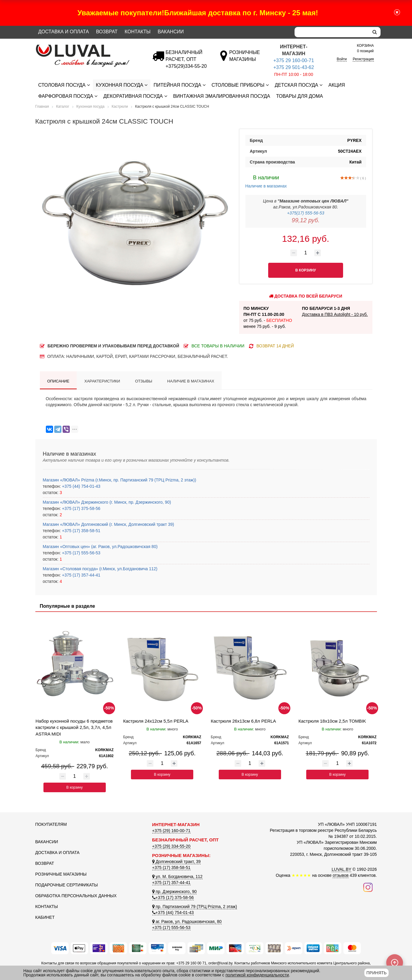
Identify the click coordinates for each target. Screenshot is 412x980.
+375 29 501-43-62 (294, 67)
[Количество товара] (306, 253)
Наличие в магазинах (266, 181)
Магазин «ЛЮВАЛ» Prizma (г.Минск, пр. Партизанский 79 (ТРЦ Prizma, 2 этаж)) (120, 480)
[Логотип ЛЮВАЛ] (89, 47)
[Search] (332, 32)
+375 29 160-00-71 (294, 60)
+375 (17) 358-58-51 (81, 531)
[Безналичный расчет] (186, 66)
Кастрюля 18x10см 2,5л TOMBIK (332, 721)
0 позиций (365, 48)
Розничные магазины (61, 874)
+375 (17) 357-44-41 (81, 575)
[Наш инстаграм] (368, 887)
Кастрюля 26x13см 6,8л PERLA (244, 721)
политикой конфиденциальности (257, 975)
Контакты (138, 32)
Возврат (107, 32)
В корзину (74, 787)
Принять (376, 973)
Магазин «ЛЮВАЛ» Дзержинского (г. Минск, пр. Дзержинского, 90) (107, 502)
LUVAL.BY (342, 869)
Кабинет (45, 917)
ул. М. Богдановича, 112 (177, 877)
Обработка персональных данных (76, 896)
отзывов (341, 875)
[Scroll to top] (395, 963)
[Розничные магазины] (244, 59)
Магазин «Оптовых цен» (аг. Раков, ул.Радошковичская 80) (100, 547)
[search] (375, 32)
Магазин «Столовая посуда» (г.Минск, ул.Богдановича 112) (100, 569)
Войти (342, 59)
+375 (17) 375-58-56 (81, 508)
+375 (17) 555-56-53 (81, 553)
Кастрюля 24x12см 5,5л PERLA (156, 721)
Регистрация (363, 59)
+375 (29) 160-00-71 (171, 831)
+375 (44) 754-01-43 (81, 486)
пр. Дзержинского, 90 (175, 892)
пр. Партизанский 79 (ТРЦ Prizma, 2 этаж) (195, 907)
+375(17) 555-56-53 (306, 213)
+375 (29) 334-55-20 (171, 846)
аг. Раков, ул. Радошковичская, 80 (187, 922)
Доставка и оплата (64, 32)
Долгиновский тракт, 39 (176, 862)
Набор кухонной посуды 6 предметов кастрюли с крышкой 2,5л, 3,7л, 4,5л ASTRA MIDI (74, 727)
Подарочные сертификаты (67, 885)
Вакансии (171, 32)
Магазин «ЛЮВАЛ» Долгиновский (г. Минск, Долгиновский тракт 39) (108, 524)
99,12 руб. (305, 220)
